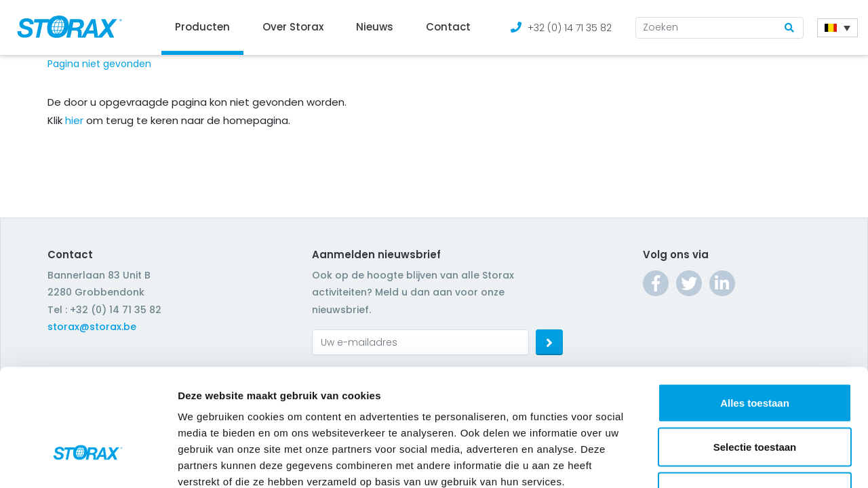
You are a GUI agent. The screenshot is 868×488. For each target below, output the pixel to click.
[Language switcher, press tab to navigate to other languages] (837, 28)
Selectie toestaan (755, 355)
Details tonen (733, 461)
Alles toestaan (755, 310)
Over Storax (293, 27)
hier (74, 120)
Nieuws (375, 27)
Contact (448, 27)
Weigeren (754, 399)
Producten (202, 27)
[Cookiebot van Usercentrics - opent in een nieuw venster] (88, 462)
